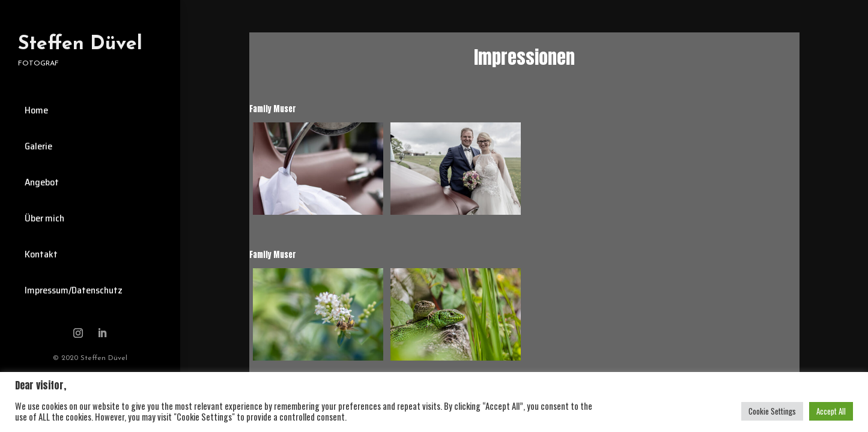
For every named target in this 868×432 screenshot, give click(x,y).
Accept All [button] (831, 411)
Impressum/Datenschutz (74, 290)
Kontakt (41, 254)
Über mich (44, 218)
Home (36, 110)
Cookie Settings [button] (772, 411)
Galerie (38, 146)
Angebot (42, 182)
